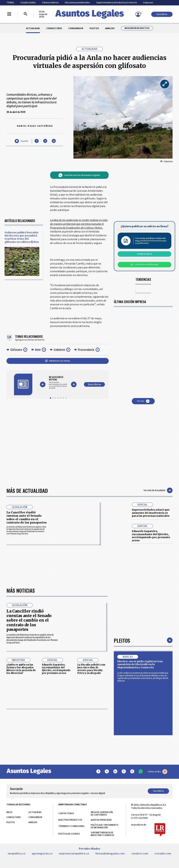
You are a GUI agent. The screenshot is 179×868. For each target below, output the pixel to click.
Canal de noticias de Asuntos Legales (79, 175)
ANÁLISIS (110, 28)
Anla (38, 350)
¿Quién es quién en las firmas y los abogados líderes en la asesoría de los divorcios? (21, 767)
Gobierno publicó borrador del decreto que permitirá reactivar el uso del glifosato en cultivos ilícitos (22, 237)
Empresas (148, 3)
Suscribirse (162, 14)
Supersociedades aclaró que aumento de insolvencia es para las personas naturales (151, 513)
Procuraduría (86, 350)
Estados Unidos (28, 3)
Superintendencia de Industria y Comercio (117, 3)
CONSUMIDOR (76, 28)
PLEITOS (94, 28)
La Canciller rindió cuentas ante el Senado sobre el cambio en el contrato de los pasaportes (27, 517)
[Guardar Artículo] (21, 141)
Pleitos (122, 739)
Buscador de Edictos (137, 28)
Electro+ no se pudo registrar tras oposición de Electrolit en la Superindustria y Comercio (140, 763)
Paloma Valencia (50, 3)
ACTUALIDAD (33, 28)
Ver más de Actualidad (158, 490)
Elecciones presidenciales (77, 3)
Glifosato (16, 350)
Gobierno (59, 350)
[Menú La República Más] (9, 14)
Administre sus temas (58, 361)
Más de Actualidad (27, 490)
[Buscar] (26, 14)
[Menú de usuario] (138, 14)
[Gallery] (58, 382)
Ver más (143, 401)
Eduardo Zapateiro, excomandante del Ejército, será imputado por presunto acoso (151, 536)
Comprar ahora (144, 254)
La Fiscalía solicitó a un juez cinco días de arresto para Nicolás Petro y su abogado (91, 767)
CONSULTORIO (54, 28)
